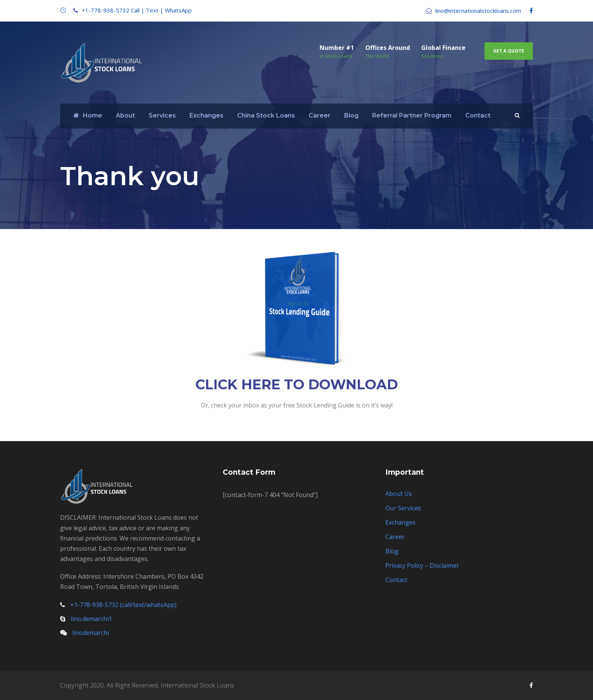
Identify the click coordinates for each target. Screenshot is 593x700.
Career (320, 115)
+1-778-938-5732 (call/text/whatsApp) (123, 605)
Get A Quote (509, 51)
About (125, 115)
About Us (399, 494)
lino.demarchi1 (91, 619)
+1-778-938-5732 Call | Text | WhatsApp (137, 10)
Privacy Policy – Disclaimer (422, 565)
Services (162, 115)
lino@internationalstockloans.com (478, 11)
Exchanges (206, 115)
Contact (478, 115)
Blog (351, 115)
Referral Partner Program (412, 115)
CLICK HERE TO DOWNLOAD (297, 384)
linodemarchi (91, 633)
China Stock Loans (266, 115)
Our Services (403, 508)
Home (88, 115)
